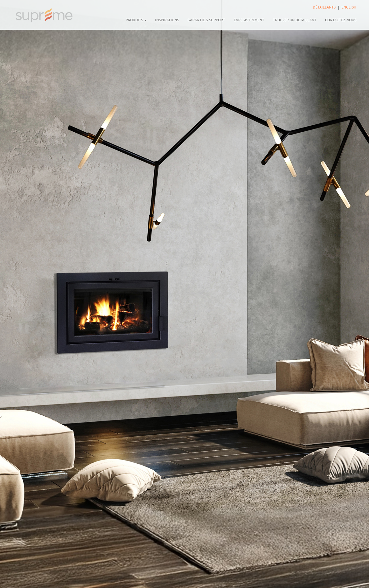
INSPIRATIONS (167, 20)
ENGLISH (349, 7)
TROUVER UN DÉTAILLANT (295, 20)
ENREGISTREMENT (249, 20)
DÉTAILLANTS (324, 7)
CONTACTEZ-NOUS (341, 20)
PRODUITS (136, 20)
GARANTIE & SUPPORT (206, 20)
